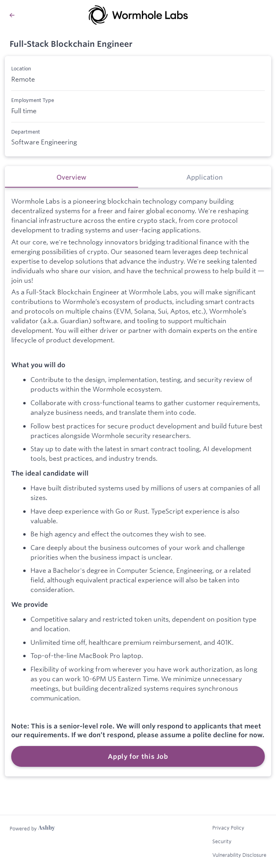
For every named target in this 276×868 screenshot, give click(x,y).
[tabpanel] (138, 482)
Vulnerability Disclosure (239, 855)
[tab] (72, 177)
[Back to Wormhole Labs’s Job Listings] (12, 15)
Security (222, 841)
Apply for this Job (138, 756)
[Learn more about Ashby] (32, 828)
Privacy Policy (228, 828)
